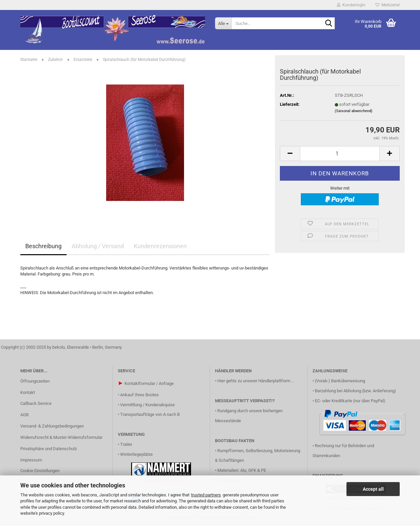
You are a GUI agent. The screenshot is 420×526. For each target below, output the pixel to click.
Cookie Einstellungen (40, 471)
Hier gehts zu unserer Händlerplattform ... (256, 381)
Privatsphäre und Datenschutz (49, 449)
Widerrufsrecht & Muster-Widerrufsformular (61, 437)
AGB (24, 415)
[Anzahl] (340, 154)
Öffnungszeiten (35, 381)
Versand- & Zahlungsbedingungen (52, 426)
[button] (290, 154)
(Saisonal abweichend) (354, 111)
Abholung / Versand (98, 246)
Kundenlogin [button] (351, 5)
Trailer (126, 444)
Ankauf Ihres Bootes (139, 395)
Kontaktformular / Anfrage (149, 383)
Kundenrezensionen (160, 246)
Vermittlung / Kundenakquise (147, 405)
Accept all (373, 489)
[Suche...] (223, 23)
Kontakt (28, 392)
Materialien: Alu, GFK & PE (242, 470)
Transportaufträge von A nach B (150, 414)
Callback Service (36, 403)
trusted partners (206, 495)
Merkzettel (388, 5)
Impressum (31, 460)
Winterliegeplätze (136, 454)
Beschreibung (43, 246)
